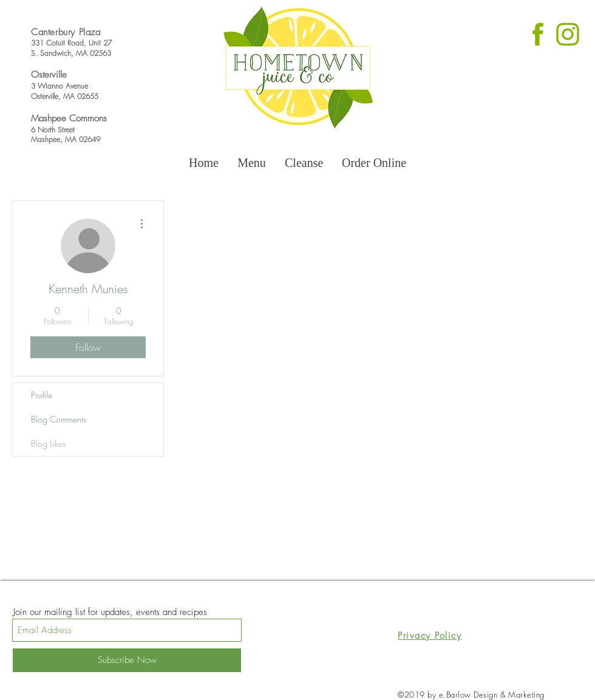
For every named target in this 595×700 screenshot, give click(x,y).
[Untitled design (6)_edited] (538, 33)
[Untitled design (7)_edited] (568, 33)
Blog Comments (59, 419)
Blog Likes (48, 443)
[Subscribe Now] (127, 660)
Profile (42, 395)
